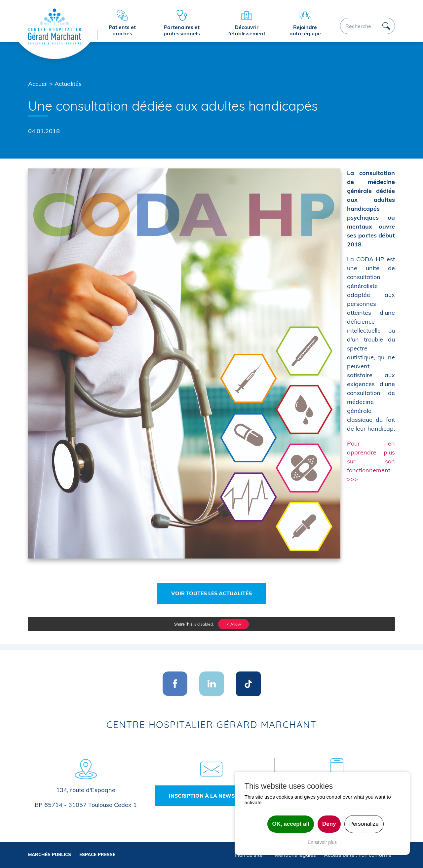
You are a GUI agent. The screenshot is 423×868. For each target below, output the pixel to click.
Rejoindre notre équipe (305, 30)
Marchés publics (50, 854)
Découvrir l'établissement (246, 30)
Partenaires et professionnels (182, 30)
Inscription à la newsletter (211, 796)
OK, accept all (290, 824)
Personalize (364, 824)
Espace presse (97, 854)
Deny (329, 824)
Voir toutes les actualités (211, 593)
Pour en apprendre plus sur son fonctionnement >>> (371, 461)
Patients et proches (122, 30)
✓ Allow (233, 624)
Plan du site (249, 855)
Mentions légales (295, 855)
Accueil (38, 84)
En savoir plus (322, 842)
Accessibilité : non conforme (358, 855)
